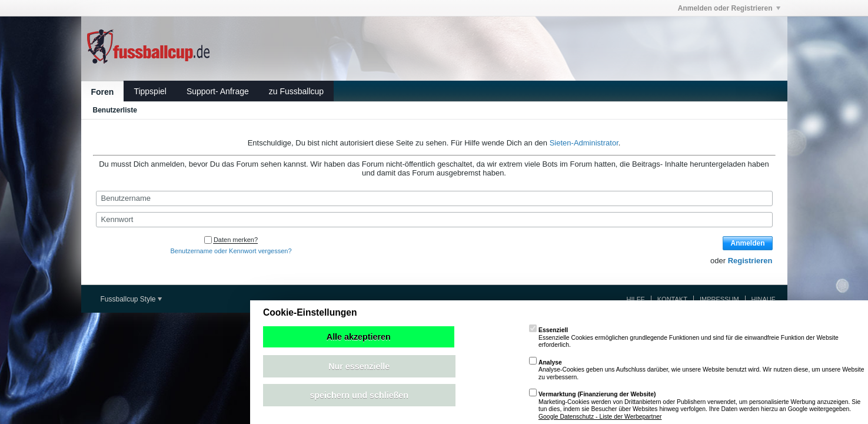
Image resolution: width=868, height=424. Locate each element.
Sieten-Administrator (584, 143)
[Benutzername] (434, 198)
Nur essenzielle (359, 366)
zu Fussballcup (296, 91)
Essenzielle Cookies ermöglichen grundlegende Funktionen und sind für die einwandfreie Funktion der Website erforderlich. (684, 337)
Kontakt (672, 299)
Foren (103, 92)
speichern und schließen (359, 395)
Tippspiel (150, 91)
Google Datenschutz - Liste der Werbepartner (600, 417)
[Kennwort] (434, 220)
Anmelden (747, 243)
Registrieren (750, 261)
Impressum (719, 299)
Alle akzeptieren (359, 337)
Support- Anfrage (218, 91)
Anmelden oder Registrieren (729, 8)
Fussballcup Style (131, 299)
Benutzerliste (115, 110)
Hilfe (636, 299)
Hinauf (764, 299)
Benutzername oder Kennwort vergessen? (231, 251)
